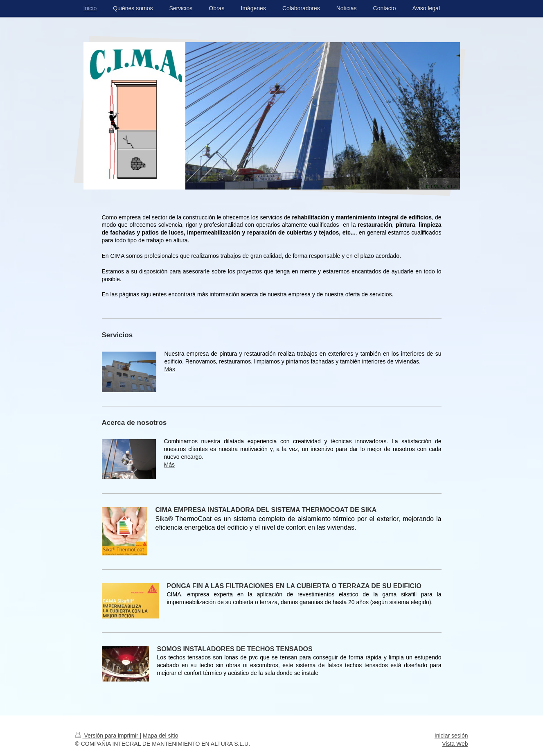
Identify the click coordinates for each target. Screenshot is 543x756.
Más (170, 369)
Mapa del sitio (160, 736)
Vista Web (455, 744)
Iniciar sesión (451, 736)
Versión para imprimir (108, 736)
